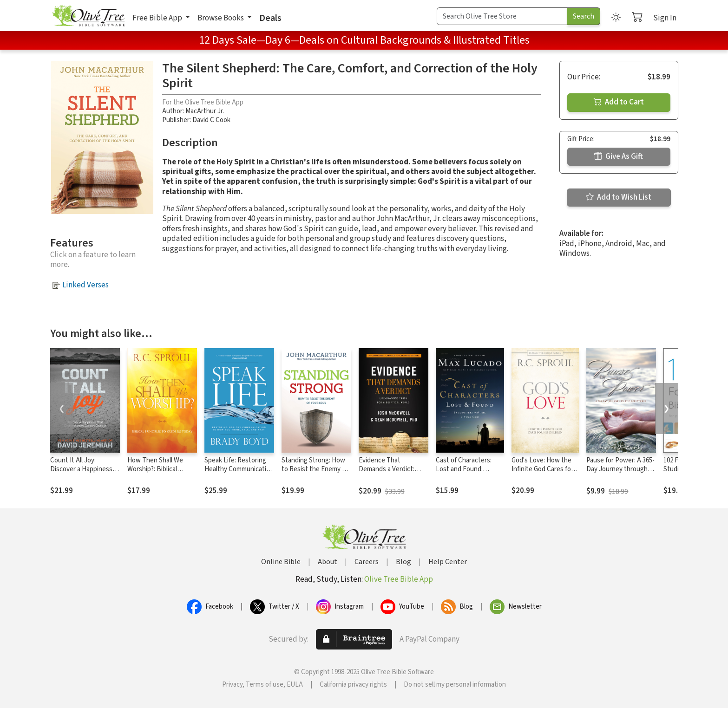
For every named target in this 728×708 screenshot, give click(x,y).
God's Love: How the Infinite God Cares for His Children (542, 469)
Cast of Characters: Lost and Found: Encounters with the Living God (466, 474)
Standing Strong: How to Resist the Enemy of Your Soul (315, 469)
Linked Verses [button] (85, 285)
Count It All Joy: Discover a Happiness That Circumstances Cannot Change (81, 474)
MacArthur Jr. (205, 111)
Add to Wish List (619, 197)
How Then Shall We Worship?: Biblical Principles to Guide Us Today (159, 474)
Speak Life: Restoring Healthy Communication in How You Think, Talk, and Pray (239, 474)
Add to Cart (619, 102)
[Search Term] (502, 16)
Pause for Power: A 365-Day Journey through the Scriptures (620, 469)
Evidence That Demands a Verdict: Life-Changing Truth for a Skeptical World (393, 474)
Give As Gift (619, 156)
